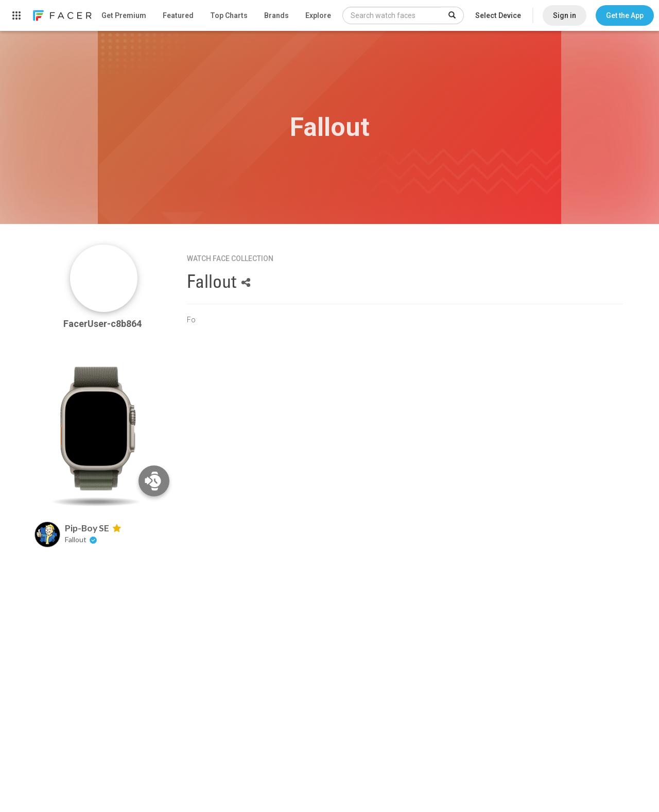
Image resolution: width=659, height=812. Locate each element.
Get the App (625, 15)
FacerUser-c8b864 (103, 324)
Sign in (565, 15)
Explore (318, 15)
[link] (62, 15)
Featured (178, 15)
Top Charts (229, 15)
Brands (276, 15)
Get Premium (124, 15)
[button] (625, 15)
